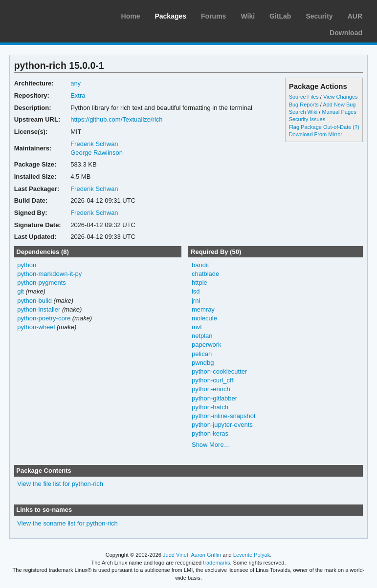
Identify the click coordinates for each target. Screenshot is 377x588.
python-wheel (36, 327)
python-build (34, 301)
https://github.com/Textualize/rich (116, 119)
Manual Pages (339, 112)
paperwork (207, 345)
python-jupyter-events (222, 425)
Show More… (211, 445)
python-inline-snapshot (224, 416)
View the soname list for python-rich (67, 523)
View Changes (341, 97)
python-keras (210, 433)
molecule (204, 318)
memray (203, 309)
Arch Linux (54, 15)
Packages (170, 16)
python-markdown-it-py (49, 274)
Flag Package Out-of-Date (320, 127)
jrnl (196, 301)
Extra (78, 95)
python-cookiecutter (219, 371)
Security (319, 16)
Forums (213, 16)
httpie (200, 283)
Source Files (304, 97)
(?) (356, 127)
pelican (202, 354)
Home (131, 16)
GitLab (280, 16)
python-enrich (211, 389)
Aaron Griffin (206, 555)
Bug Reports (304, 105)
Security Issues (307, 119)
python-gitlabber (214, 398)
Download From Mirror (316, 134)
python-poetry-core (44, 318)
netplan (202, 336)
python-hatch (210, 407)
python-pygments (42, 283)
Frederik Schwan (94, 144)
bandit (200, 265)
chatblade (205, 274)
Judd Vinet (176, 555)
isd (196, 291)
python (27, 265)
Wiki (248, 16)
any (76, 83)
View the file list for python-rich (60, 484)
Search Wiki (303, 112)
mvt (197, 327)
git (21, 291)
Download (346, 33)
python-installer (39, 309)
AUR (355, 16)
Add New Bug (339, 105)
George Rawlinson (97, 153)
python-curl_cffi (213, 380)
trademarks (216, 563)
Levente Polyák (252, 555)
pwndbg (203, 363)
